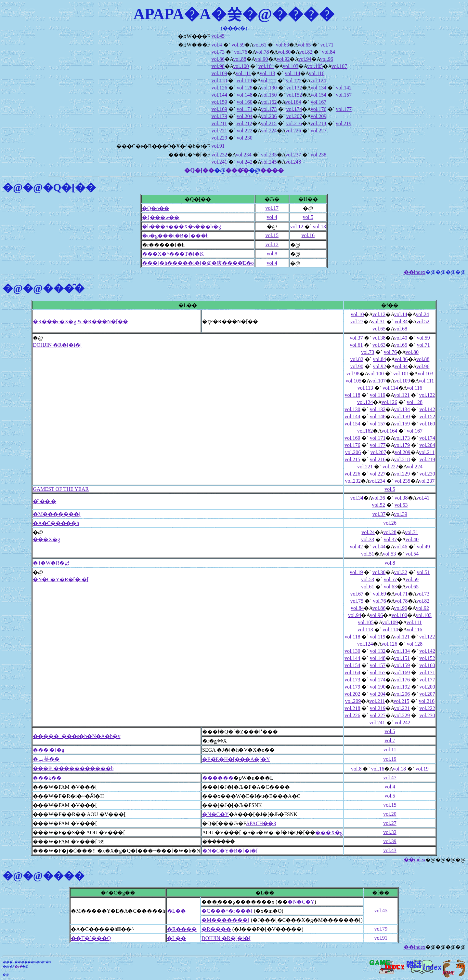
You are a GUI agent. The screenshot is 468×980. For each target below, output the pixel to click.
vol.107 (339, 66)
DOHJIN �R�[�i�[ (58, 345)
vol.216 (294, 123)
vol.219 (344, 123)
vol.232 (219, 155)
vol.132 (294, 88)
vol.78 (262, 52)
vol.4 (216, 45)
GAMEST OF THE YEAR (61, 489)
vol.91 (218, 146)
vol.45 (218, 36)
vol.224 (269, 131)
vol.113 (267, 73)
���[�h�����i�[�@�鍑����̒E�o (198, 263)
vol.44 (379, 547)
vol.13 (319, 227)
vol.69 (379, 594)
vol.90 (261, 59)
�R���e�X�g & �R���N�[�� (80, 322)
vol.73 (218, 52)
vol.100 (241, 66)
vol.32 (401, 572)
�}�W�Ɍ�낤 (51, 563)
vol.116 (317, 73)
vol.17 (272, 208)
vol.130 (269, 88)
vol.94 (305, 59)
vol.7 (390, 740)
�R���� (182, 929)
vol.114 (292, 73)
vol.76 (240, 52)
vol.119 (244, 81)
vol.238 (318, 155)
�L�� (176, 911)
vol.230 (244, 138)
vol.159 (219, 102)
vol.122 (294, 81)
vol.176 (318, 109)
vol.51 (368, 554)
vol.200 (427, 687)
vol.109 (219, 73)
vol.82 (306, 52)
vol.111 (243, 73)
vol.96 (327, 59)
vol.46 (401, 547)
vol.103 (291, 66)
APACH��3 (261, 823)
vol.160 (244, 102)
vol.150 (269, 95)
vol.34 (401, 322)
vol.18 (399, 769)
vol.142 (344, 88)
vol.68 (401, 329)
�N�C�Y (215, 814)
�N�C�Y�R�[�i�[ (61, 579)
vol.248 (293, 162)
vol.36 (378, 498)
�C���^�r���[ (227, 911)
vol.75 (357, 601)
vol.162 (269, 102)
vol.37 (356, 338)
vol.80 (284, 52)
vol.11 (390, 750)
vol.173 (269, 109)
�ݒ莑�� (46, 759)
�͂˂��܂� (45, 501)
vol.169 (219, 109)
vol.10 (357, 314)
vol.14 (401, 314)
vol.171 (244, 109)
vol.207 (294, 116)
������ (218, 778)
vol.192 (402, 687)
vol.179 (219, 116)
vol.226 (293, 131)
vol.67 (357, 594)
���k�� (47, 778)
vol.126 (219, 88)
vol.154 (318, 95)
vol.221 (219, 131)
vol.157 (344, 95)
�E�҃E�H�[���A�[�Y (236, 759)
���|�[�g (49, 750)
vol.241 (219, 162)
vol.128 (244, 88)
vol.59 (238, 45)
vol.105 (315, 66)
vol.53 (401, 505)
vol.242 (244, 162)
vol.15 (272, 235)
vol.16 (308, 235)
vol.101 (266, 66)
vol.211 (219, 123)
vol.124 (318, 81)
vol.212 (244, 123)
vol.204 (244, 116)
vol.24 (422, 314)
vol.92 (283, 59)
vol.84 (329, 52)
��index (415, 272)
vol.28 (390, 532)
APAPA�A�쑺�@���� (234, 14)
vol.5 (308, 217)
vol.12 (297, 227)
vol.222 (244, 131)
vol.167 (318, 102)
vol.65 (304, 45)
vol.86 (218, 59)
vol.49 (423, 547)
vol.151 (402, 658)
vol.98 (218, 66)
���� (272, 170)
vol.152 (294, 95)
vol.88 (240, 59)
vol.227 (318, 131)
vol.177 (344, 109)
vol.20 (390, 814)
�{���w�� (161, 217)
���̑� (237, 170)
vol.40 (401, 338)
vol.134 (318, 88)
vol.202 (352, 694)
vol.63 (282, 45)
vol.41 (423, 498)
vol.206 (269, 116)
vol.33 (368, 539)
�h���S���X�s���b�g (182, 227)
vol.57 (390, 579)
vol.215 (268, 123)
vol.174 (294, 109)
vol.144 (219, 95)
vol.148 (244, 95)
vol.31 (378, 322)
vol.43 (390, 850)
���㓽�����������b (73, 768)
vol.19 (356, 572)
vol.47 (390, 778)
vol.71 (327, 45)
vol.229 (219, 138)
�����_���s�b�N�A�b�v (77, 736)
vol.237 (293, 155)
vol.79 (381, 929)
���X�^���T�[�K (173, 254)
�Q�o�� (156, 208)
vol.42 (356, 547)
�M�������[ (57, 514)
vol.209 (318, 116)
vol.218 (318, 123)
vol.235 (269, 155)
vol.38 (379, 338)
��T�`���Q (91, 938)
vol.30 (379, 572)
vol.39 (401, 514)
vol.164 (293, 102)
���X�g (46, 539)
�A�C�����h (56, 523)
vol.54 (412, 554)
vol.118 (219, 81)
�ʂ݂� (18, 967)
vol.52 (423, 322)
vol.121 (268, 81)
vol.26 (390, 523)
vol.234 (243, 155)
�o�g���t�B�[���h (175, 236)
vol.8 (272, 254)
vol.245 (269, 162)
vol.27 (357, 322)
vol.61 (260, 45)
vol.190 (378, 687)
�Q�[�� (199, 170)
